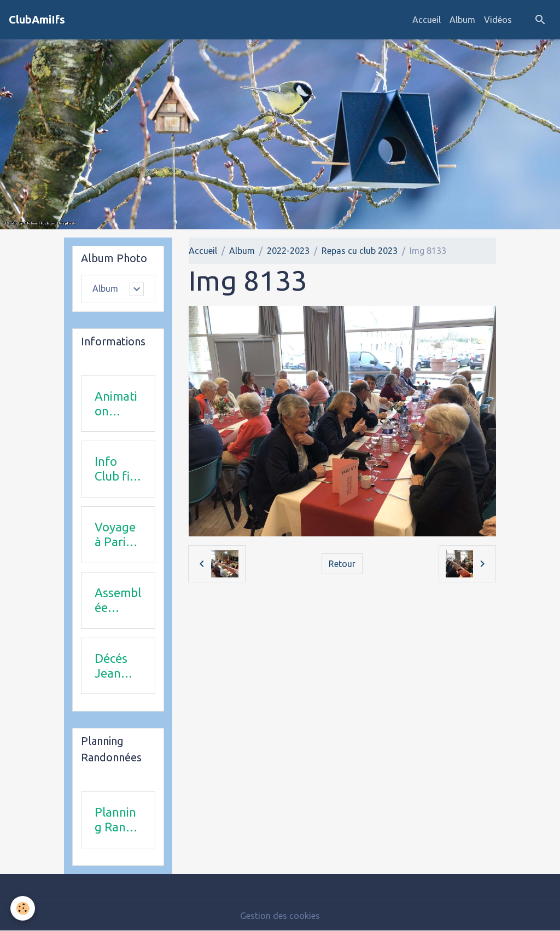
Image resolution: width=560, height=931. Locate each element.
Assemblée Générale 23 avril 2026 (118, 600)
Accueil (427, 20)
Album (462, 20)
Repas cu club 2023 (360, 251)
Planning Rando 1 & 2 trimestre (117, 820)
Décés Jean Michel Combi (113, 666)
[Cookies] (23, 908)
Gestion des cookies (280, 916)
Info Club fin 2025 (116, 469)
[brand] (37, 20)
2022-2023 (288, 251)
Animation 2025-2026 (116, 404)
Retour (342, 564)
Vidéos (498, 20)
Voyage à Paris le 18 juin (115, 535)
